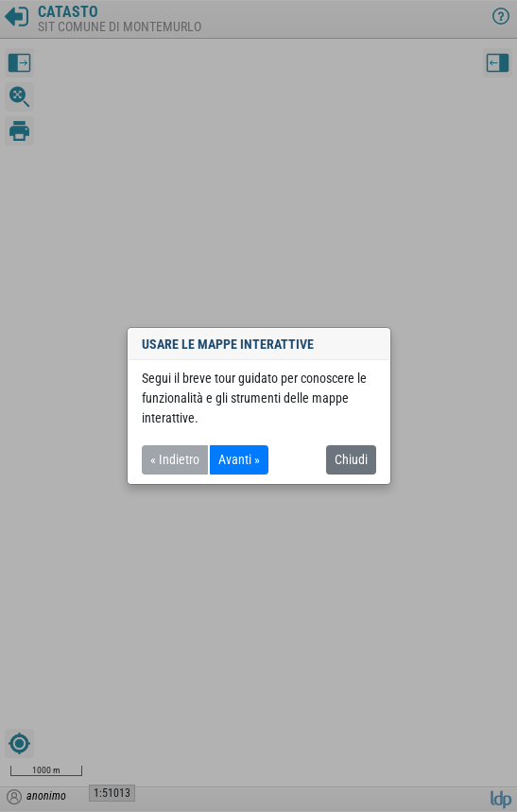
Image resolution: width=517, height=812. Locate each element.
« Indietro (175, 459)
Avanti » (239, 459)
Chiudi (351, 459)
